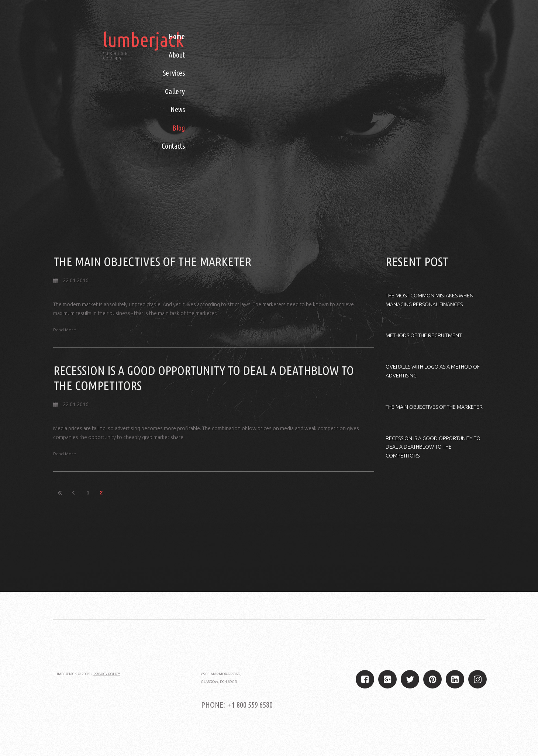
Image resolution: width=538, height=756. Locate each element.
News (178, 109)
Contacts (173, 146)
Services (174, 73)
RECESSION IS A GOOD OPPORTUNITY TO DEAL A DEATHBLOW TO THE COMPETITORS (432, 447)
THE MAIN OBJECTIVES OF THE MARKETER (154, 261)
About (177, 55)
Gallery (175, 91)
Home (177, 36)
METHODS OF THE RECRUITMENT (423, 335)
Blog (179, 128)
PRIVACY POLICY (107, 674)
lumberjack (144, 39)
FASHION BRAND (116, 56)
